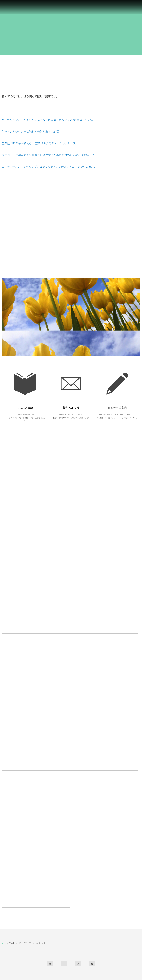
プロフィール (8, 945)
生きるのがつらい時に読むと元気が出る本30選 (30, 132)
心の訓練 (6, 793)
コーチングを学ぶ (10, 922)
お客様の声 (7, 906)
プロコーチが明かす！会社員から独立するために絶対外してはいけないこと (48, 155)
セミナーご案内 (117, 408)
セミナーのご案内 (10, 831)
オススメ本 (7, 854)
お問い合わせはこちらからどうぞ (18, 891)
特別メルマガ (71, 408)
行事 (4, 824)
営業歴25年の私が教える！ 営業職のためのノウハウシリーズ (39, 143)
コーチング (7, 839)
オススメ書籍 (25, 408)
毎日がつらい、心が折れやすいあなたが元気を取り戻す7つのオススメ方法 (47, 120)
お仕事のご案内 (9, 816)
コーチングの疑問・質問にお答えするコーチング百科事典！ (31, 914)
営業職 (5, 809)
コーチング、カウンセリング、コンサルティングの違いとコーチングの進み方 (49, 167)
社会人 (5, 801)
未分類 (5, 862)
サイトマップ (8, 929)
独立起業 (6, 847)
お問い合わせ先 (9, 899)
